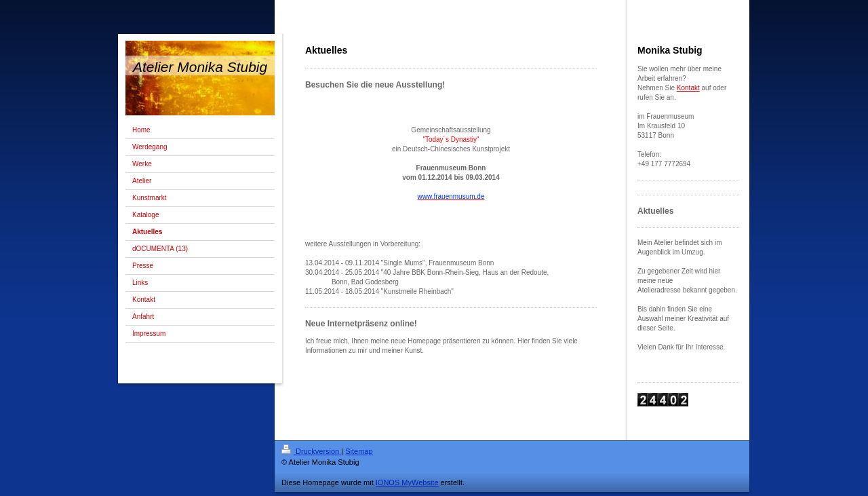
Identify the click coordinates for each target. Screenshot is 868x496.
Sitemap (359, 451)
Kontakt (688, 88)
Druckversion (311, 451)
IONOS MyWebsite (407, 482)
